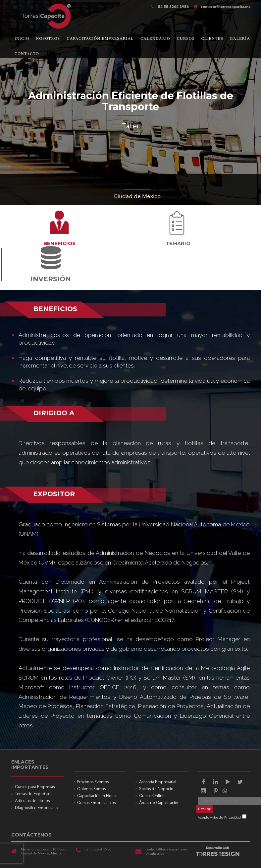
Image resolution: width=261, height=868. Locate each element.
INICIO (22, 38)
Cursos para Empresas (35, 787)
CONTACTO (27, 54)
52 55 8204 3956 (173, 7)
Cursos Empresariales (96, 803)
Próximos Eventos (93, 782)
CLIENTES (212, 38)
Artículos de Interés (32, 801)
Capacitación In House (97, 796)
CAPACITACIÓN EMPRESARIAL (100, 38)
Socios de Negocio (156, 789)
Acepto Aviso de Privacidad (219, 817)
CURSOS (186, 38)
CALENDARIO (155, 38)
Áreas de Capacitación (159, 803)
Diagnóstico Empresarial (37, 808)
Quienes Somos (91, 789)
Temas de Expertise (33, 794)
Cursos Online (152, 796)
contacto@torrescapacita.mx (222, 7)
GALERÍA (240, 38)
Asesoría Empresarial (158, 782)
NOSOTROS (48, 38)
